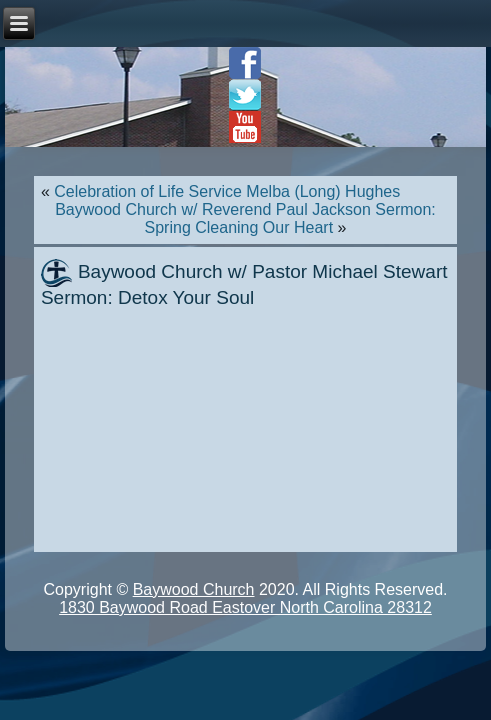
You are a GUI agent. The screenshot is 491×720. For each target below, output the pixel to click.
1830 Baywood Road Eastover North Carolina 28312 (245, 607)
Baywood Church (194, 589)
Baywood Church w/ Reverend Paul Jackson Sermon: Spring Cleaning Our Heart (245, 218)
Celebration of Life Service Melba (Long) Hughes (227, 191)
